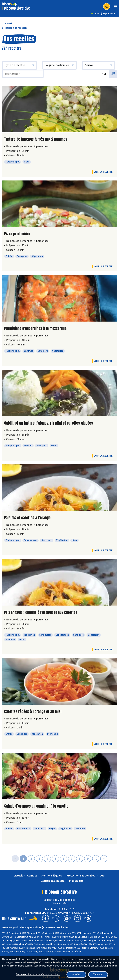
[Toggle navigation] (115, 8)
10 (96, 859)
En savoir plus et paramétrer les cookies (38, 974)
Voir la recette (103, 172)
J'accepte (98, 974)
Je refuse (76, 974)
